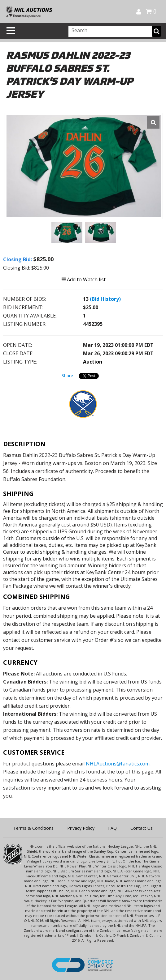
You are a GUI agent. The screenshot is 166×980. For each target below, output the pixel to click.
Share (67, 375)
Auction (93, 362)
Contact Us (142, 828)
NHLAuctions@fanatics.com (118, 764)
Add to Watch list (83, 279)
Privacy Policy (81, 828)
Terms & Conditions (33, 828)
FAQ (112, 828)
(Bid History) (105, 299)
